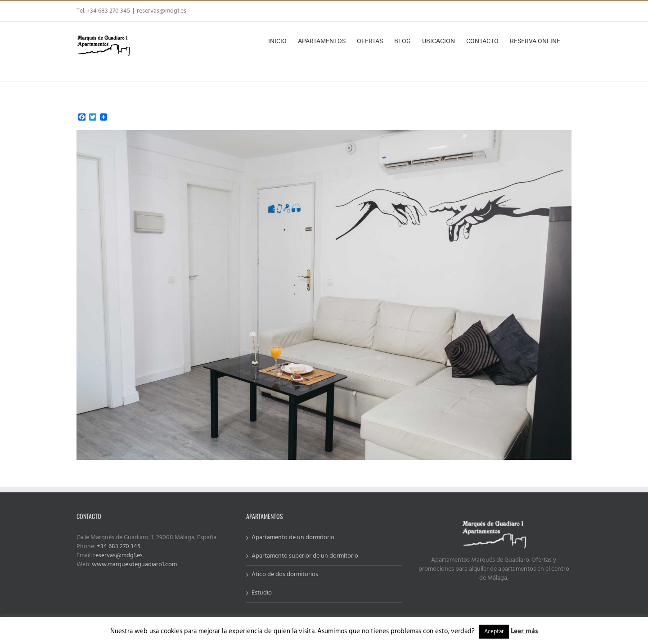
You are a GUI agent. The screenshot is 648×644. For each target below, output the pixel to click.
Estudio (262, 593)
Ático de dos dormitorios (285, 575)
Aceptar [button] (494, 632)
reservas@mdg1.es (162, 11)
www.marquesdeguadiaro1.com (134, 565)
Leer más (524, 631)
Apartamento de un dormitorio (293, 538)
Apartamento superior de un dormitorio (305, 556)
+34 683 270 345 (119, 547)
